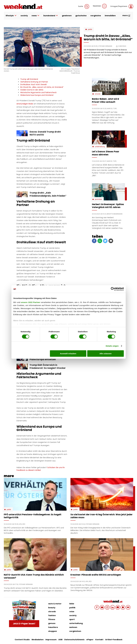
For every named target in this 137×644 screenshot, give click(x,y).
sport (72, 619)
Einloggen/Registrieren (122, 6)
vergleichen (75, 631)
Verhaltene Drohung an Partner (34, 82)
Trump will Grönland (29, 79)
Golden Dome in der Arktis (32, 90)
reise (72, 612)
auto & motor (55, 604)
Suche (84, 6)
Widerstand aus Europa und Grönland (37, 95)
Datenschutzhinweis (74, 640)
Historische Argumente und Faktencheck (38, 92)
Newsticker (100, 6)
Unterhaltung (100, 147)
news (36, 16)
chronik (52, 612)
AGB (60, 640)
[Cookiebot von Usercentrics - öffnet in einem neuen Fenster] (113, 289)
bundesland (51, 16)
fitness (52, 619)
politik (72, 608)
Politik (90, 29)
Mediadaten (38, 640)
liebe (72, 604)
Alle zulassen (105, 354)
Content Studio (22, 640)
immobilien (110, 16)
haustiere (53, 627)
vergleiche (96, 16)
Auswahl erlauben (68, 354)
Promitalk (98, 199)
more (127, 15)
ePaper (90, 640)
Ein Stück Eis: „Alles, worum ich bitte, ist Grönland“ (42, 87)
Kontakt (99, 640)
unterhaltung (76, 623)
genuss (52, 623)
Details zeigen (112, 346)
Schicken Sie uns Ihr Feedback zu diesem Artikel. (41, 469)
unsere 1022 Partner (31, 302)
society (24, 16)
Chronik (98, 94)
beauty (52, 608)
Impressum (51, 640)
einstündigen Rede (25, 104)
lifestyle (11, 16)
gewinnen (67, 16)
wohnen (73, 627)
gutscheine (81, 16)
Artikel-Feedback (114, 640)
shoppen (53, 631)
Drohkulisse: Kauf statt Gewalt (34, 84)
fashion (52, 615)
